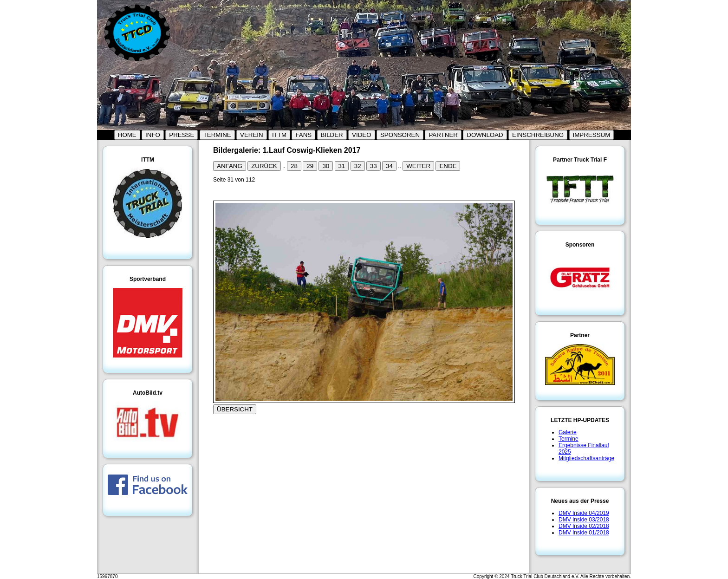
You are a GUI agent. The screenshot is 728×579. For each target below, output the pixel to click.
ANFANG (230, 166)
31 (342, 166)
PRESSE (182, 135)
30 (326, 166)
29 (310, 166)
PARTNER (443, 135)
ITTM (279, 135)
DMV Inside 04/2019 (584, 513)
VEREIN (252, 135)
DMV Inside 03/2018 (584, 520)
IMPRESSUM (592, 135)
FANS (303, 135)
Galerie (568, 432)
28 (294, 166)
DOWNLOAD (485, 135)
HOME (127, 135)
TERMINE (217, 135)
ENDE (448, 166)
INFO (153, 135)
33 (374, 166)
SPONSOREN (400, 135)
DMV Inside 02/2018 (584, 526)
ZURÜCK (264, 166)
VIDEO (361, 135)
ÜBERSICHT (235, 409)
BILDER (332, 135)
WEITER (418, 166)
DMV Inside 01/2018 (584, 533)
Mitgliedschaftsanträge (586, 458)
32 (358, 166)
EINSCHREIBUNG (538, 135)
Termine (569, 439)
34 (389, 166)
